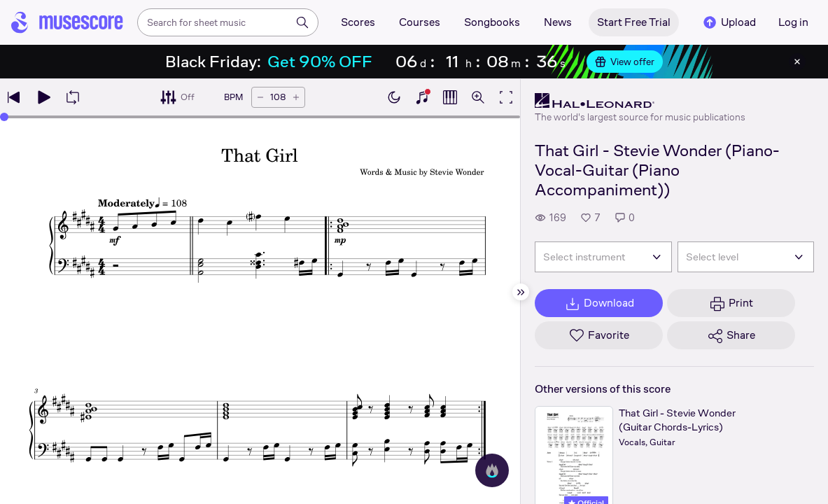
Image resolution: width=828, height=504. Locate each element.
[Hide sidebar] (521, 292)
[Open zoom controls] (478, 97)
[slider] (4, 117)
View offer (625, 62)
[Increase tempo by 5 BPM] (296, 97)
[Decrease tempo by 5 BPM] (260, 97)
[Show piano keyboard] (422, 97)
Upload (729, 22)
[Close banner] (797, 62)
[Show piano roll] (450, 97)
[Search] (302, 22)
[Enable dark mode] (394, 97)
